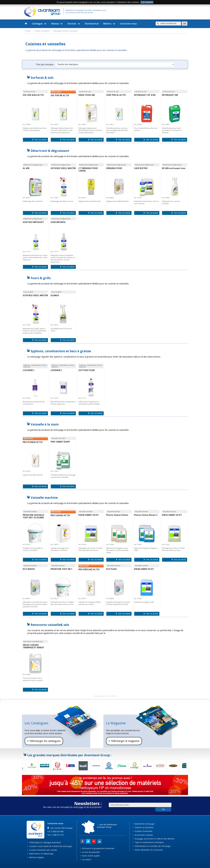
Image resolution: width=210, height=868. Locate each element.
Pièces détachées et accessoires (148, 850)
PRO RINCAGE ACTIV (89, 569)
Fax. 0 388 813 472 (55, 835)
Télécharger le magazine (124, 741)
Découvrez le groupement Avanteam (97, 848)
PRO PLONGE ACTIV (33, 442)
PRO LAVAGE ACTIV (60, 515)
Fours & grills (41, 278)
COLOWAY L (29, 370)
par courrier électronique (60, 828)
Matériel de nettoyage (144, 824)
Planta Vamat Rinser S (146, 515)
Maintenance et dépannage (40, 854)
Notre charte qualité (90, 856)
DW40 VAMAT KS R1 (144, 569)
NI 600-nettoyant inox (174, 168)
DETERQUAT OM (170, 95)
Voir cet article (39, 140)
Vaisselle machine (44, 498)
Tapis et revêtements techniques (148, 842)
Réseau (57, 24)
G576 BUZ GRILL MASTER (63, 168)
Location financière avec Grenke (42, 850)
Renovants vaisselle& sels (50, 625)
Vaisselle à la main (45, 424)
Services (74, 24)
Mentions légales (36, 857)
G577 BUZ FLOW (87, 370)
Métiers (110, 24)
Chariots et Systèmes (143, 827)
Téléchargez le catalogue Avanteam (44, 842)
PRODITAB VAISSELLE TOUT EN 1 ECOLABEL (33, 516)
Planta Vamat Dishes (117, 515)
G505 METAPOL (58, 222)
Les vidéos (86, 859)
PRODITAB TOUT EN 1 (61, 569)
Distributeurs (92, 24)
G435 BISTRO (141, 168)
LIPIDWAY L (56, 370)
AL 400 (26, 168)
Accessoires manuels (143, 835)
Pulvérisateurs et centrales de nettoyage (152, 846)
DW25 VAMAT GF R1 (172, 515)
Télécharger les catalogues (44, 741)
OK (163, 809)
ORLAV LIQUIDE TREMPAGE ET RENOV (33, 646)
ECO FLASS (111, 569)
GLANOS (55, 295)
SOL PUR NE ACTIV (60, 95)
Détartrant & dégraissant (50, 151)
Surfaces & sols (42, 78)
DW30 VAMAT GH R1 (89, 515)
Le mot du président (90, 852)
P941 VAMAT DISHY (60, 442)
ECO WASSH (29, 569)
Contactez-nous (128, 24)
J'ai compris (147, 2)
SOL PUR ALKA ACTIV (33, 95)
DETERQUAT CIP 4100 (145, 95)
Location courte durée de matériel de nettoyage (50, 846)
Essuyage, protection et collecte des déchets (154, 839)
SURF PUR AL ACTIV (116, 95)
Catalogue (39, 24)
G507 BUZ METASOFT (33, 222)
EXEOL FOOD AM (87, 95)
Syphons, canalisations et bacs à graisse (61, 351)
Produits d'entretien (142, 831)
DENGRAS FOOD (114, 168)
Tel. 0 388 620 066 (55, 831)
